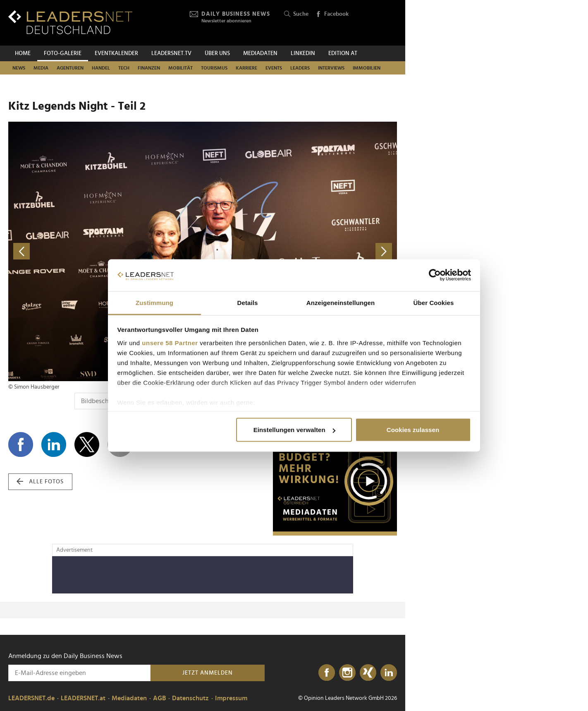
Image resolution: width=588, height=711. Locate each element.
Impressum (231, 698)
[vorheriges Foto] (105, 251)
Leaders (300, 68)
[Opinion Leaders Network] (377, 23)
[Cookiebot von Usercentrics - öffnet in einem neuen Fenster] (435, 275)
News (19, 68)
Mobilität (180, 68)
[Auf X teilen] (87, 444)
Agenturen (70, 68)
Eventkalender (116, 53)
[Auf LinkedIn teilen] (54, 444)
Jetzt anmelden (208, 673)
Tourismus (214, 68)
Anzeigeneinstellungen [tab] (341, 302)
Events (274, 68)
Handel (101, 68)
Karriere (246, 68)
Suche (296, 14)
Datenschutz (190, 698)
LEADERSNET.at (83, 698)
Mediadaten (260, 53)
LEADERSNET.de (31, 698)
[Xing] (368, 673)
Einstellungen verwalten (294, 430)
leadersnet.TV (171, 53)
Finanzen (149, 68)
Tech (124, 68)
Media (41, 68)
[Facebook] (327, 673)
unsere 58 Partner (170, 342)
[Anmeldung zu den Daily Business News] (79, 673)
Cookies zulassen (413, 430)
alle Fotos (40, 482)
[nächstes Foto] (300, 251)
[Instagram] (347, 673)
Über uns (217, 53)
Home (23, 53)
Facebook (332, 14)
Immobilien (367, 68)
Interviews (331, 68)
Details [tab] (248, 302)
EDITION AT (343, 53)
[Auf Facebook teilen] (21, 444)
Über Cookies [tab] (434, 302)
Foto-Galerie (63, 53)
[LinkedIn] (389, 673)
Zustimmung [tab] (154, 302)
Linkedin (303, 53)
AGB (159, 698)
